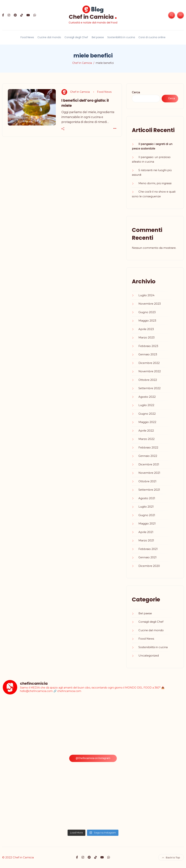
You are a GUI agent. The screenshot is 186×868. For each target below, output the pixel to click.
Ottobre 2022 (148, 380)
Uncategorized (149, 656)
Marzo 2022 (146, 439)
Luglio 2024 (146, 295)
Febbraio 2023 (148, 346)
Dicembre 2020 (149, 566)
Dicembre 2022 (149, 363)
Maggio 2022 (147, 422)
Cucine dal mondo (49, 37)
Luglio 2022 (146, 405)
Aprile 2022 (146, 431)
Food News (27, 37)
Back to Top (171, 857)
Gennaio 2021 (147, 557)
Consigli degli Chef (76, 37)
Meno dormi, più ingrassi (155, 183)
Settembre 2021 (149, 490)
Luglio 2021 (146, 507)
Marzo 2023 (146, 337)
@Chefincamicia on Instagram (93, 758)
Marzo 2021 (146, 540)
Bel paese (98, 37)
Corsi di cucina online (152, 37)
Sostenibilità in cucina (121, 37)
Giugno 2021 (147, 515)
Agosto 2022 (147, 397)
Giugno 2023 (147, 312)
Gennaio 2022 (148, 456)
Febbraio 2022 (148, 447)
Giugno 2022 (147, 414)
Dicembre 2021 (149, 464)
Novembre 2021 (149, 473)
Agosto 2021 (147, 498)
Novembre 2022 (150, 371)
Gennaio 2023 (148, 354)
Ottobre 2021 (147, 481)
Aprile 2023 (146, 329)
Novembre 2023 (150, 304)
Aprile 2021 (146, 532)
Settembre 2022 (149, 388)
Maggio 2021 (147, 523)
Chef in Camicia (93, 16)
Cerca (136, 92)
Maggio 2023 (147, 321)
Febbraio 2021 (148, 549)
